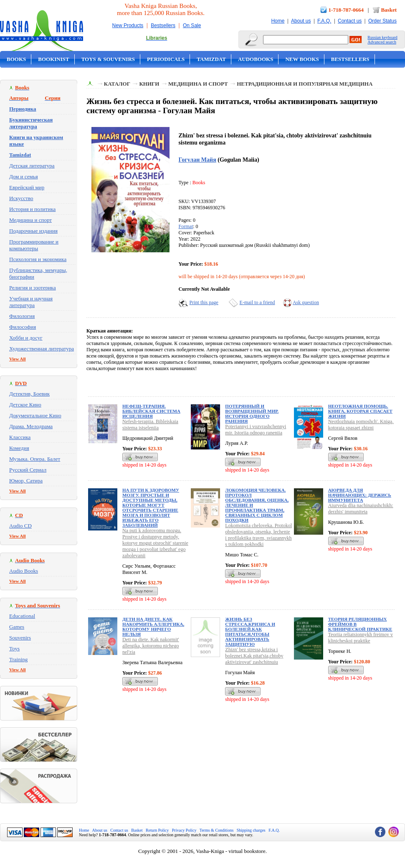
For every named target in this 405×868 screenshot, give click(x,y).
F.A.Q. (324, 21)
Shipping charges (251, 830)
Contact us (350, 21)
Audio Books (24, 571)
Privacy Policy (184, 830)
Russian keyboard (382, 37)
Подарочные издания (33, 231)
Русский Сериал (28, 470)
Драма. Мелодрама (31, 426)
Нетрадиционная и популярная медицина (305, 84)
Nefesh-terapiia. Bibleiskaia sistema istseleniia (150, 425)
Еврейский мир (27, 187)
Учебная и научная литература (31, 302)
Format (186, 226)
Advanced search (382, 42)
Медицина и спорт (30, 220)
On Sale (192, 25)
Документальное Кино (35, 415)
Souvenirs (20, 638)
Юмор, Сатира (26, 481)
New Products (128, 25)
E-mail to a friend (257, 302)
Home (278, 21)
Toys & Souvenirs (108, 59)
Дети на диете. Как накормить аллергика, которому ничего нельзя (153, 627)
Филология (22, 316)
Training (18, 659)
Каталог (117, 84)
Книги (149, 84)
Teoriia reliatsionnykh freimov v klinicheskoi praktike (361, 638)
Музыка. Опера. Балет (35, 459)
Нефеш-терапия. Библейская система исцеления (151, 411)
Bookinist (53, 59)
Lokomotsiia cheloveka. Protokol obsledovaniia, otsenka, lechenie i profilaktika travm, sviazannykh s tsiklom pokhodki (258, 535)
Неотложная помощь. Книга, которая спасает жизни (360, 411)
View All (18, 359)
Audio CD (20, 526)
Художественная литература (42, 349)
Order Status (382, 21)
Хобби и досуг (26, 338)
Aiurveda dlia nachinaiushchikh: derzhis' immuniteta (361, 509)
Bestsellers (163, 25)
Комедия (19, 448)
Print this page (204, 302)
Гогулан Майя (197, 160)
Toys (14, 648)
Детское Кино (25, 405)
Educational (22, 616)
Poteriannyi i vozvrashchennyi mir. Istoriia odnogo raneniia (256, 430)
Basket (389, 10)
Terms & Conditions (217, 830)
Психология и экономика (38, 259)
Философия (23, 327)
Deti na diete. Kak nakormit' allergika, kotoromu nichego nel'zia (151, 646)
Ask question (306, 302)
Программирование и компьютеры (34, 245)
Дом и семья (24, 176)
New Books (302, 59)
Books (16, 59)
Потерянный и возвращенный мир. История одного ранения (252, 414)
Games (17, 627)
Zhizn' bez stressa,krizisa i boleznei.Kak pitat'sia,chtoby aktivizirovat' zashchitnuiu (254, 656)
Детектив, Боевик (29, 394)
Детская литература (32, 166)
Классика (20, 437)
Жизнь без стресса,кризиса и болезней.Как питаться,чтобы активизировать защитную (250, 632)
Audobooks (256, 59)
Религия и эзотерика (33, 288)
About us (301, 21)
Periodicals (166, 59)
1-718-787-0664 (346, 10)
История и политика (32, 209)
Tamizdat (211, 59)
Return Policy (157, 830)
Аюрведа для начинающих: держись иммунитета (360, 495)
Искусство (21, 198)
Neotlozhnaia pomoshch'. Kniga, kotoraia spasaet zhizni (361, 425)
